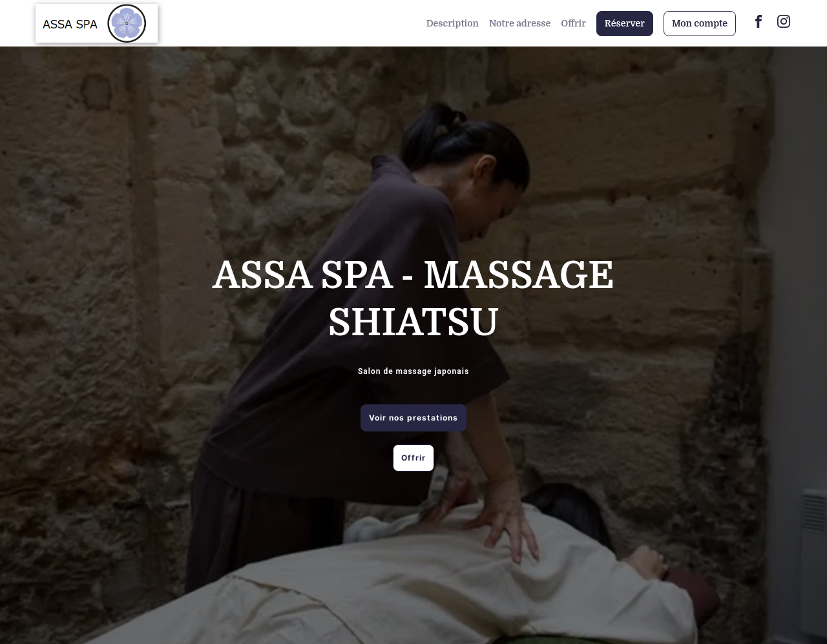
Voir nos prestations (413, 418)
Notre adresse (520, 23)
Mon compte (700, 23)
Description (453, 23)
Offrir (573, 23)
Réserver (625, 23)
